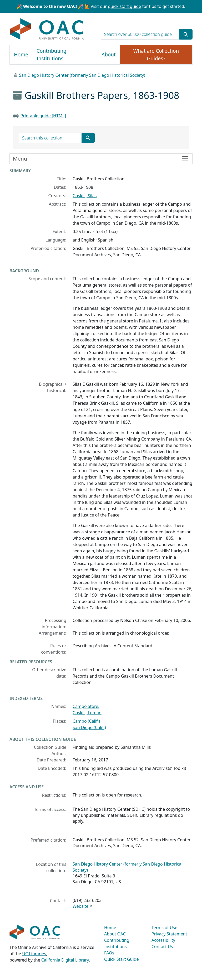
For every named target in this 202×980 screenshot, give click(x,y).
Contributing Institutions (51, 55)
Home (21, 55)
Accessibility (163, 940)
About (109, 55)
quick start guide (124, 6)
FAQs (109, 953)
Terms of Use (164, 928)
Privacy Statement (169, 934)
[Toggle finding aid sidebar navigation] (101, 159)
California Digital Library (65, 960)
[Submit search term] (186, 34)
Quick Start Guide (122, 959)
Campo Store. (86, 706)
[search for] (140, 34)
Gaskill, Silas (85, 196)
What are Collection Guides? (156, 55)
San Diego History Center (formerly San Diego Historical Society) (82, 75)
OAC (47, 29)
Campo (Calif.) (86, 721)
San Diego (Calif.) (89, 727)
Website (80, 906)
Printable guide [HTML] (43, 116)
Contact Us (162, 947)
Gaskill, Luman (87, 713)
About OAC (115, 934)
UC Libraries (34, 954)
